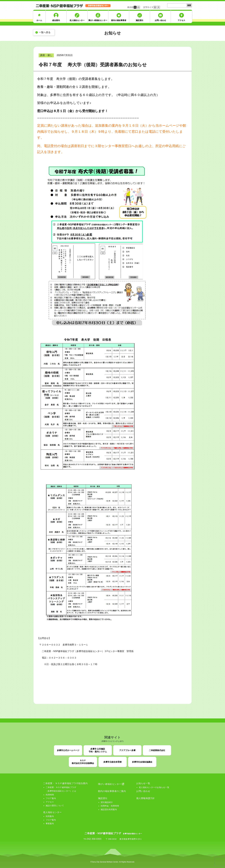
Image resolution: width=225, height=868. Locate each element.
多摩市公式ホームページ (68, 750)
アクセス (181, 20)
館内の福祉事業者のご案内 (112, 791)
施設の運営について (55, 806)
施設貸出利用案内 (109, 810)
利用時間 (50, 795)
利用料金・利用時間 (110, 806)
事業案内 (50, 824)
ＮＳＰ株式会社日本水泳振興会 (83, 762)
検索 (189, 5)
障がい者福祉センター (98, 20)
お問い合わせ (160, 20)
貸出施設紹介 (107, 802)
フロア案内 (51, 798)
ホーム (39, 20)
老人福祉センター (77, 20)
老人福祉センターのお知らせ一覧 (154, 787)
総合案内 (56, 20)
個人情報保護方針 (145, 798)
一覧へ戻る (45, 32)
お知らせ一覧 (143, 783)
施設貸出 (140, 20)
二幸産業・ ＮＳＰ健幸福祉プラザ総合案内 (65, 783)
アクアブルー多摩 (127, 750)
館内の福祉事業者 (119, 20)
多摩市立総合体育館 (113, 762)
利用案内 (50, 816)
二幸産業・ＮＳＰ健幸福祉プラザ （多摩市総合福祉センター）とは (61, 789)
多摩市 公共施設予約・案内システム (98, 750)
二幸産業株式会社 (157, 750)
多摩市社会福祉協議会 (142, 762)
